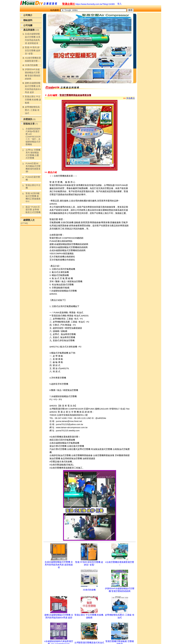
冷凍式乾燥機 (89, 590)
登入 (119, 4)
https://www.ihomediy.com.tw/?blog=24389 (88, 4)
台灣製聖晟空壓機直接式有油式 (89, 643)
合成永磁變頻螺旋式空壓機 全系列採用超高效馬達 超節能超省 (59, 565)
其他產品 (129, 98)
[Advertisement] (148, 60)
